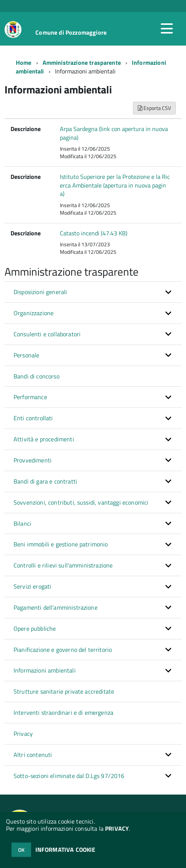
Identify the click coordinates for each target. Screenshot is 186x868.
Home (24, 63)
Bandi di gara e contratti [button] (45, 481)
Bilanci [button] (22, 523)
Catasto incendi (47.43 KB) (94, 233)
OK (21, 850)
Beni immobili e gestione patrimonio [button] (61, 544)
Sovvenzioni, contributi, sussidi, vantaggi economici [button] (81, 502)
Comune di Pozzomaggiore (71, 32)
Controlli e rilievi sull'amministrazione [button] (63, 565)
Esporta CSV (154, 108)
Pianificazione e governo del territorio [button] (63, 650)
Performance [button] (30, 397)
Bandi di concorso (37, 376)
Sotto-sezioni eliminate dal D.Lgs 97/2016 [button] (69, 776)
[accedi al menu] (167, 29)
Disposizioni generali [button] (40, 292)
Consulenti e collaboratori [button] (47, 334)
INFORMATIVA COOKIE (66, 850)
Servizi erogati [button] (32, 586)
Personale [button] (26, 355)
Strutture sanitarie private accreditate (64, 691)
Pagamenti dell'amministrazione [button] (56, 607)
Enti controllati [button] (33, 418)
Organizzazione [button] (34, 313)
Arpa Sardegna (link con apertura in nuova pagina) (114, 133)
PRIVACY (117, 828)
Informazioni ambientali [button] (45, 670)
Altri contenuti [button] (33, 755)
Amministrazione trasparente (82, 63)
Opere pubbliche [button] (35, 628)
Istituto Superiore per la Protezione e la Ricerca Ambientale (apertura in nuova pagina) (115, 185)
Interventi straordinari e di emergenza (63, 712)
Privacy (23, 734)
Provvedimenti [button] (33, 460)
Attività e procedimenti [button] (44, 439)
